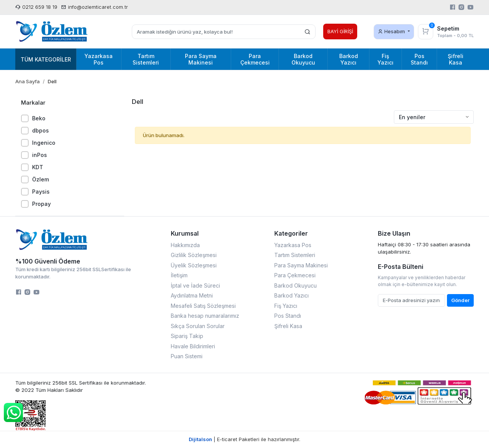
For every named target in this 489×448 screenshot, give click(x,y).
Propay (41, 204)
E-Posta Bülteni (401, 267)
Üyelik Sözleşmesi (194, 265)
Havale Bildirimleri (193, 346)
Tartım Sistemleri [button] (146, 59)
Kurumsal (185, 233)
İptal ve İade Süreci (195, 285)
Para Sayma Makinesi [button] (201, 59)
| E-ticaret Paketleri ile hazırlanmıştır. (244, 439)
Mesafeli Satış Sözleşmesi (203, 306)
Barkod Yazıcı (291, 295)
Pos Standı (288, 316)
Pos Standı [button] (419, 59)
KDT (38, 167)
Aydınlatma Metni (192, 295)
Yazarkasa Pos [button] (99, 59)
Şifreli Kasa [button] (456, 59)
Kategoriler (291, 233)
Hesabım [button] (392, 31)
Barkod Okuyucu (296, 285)
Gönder (460, 300)
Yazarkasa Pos (293, 245)
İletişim (179, 275)
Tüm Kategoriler (46, 59)
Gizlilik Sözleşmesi (194, 255)
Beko (39, 118)
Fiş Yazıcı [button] (385, 59)
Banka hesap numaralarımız (205, 316)
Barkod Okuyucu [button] (303, 59)
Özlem (40, 179)
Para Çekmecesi (295, 275)
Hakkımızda (185, 245)
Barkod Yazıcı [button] (349, 59)
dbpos (40, 130)
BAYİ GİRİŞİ (340, 31)
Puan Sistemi (187, 356)
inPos (40, 155)
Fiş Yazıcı (286, 306)
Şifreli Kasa (288, 326)
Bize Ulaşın (394, 233)
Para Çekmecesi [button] (255, 59)
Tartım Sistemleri (295, 255)
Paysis (41, 192)
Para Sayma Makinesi (301, 265)
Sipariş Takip (187, 336)
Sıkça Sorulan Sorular (198, 326)
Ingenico (44, 143)
